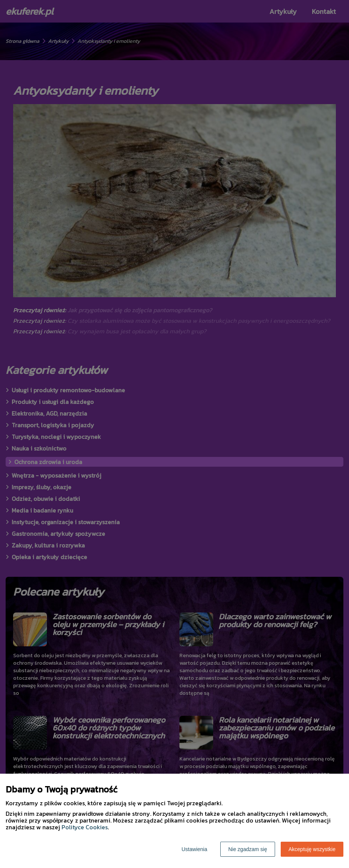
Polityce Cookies (85, 827)
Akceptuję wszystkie (312, 849)
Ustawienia (194, 849)
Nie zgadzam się (248, 849)
